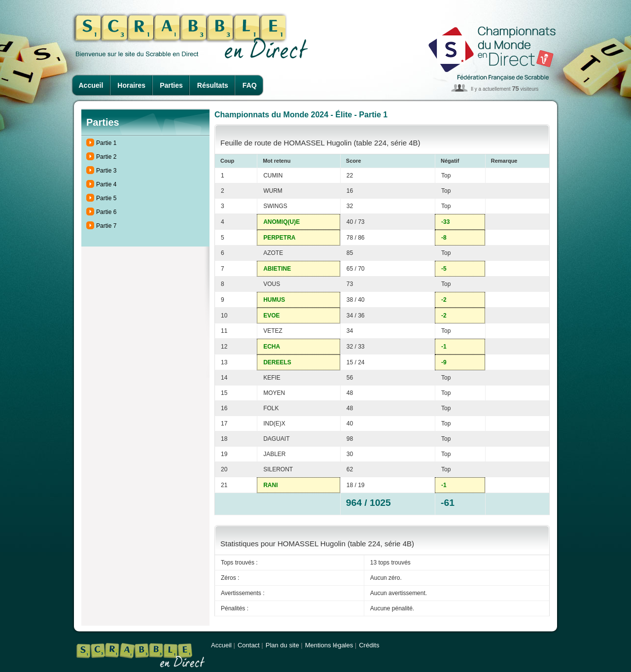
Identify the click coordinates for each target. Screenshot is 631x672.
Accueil (91, 85)
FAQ (250, 85)
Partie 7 (106, 226)
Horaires (131, 85)
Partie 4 (106, 184)
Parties (171, 85)
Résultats (213, 85)
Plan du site (282, 645)
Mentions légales (329, 645)
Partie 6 (106, 212)
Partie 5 (106, 198)
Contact (249, 645)
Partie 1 (106, 143)
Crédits (369, 645)
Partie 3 (106, 171)
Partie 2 (106, 157)
